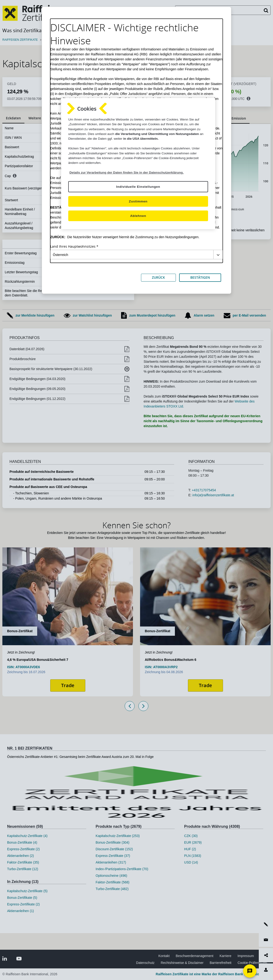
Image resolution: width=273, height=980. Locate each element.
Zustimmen (138, 201)
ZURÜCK (158, 277)
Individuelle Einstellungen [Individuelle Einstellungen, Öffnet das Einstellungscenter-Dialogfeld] (138, 187)
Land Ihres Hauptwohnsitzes (73, 246)
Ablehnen (138, 216)
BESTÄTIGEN (200, 277)
